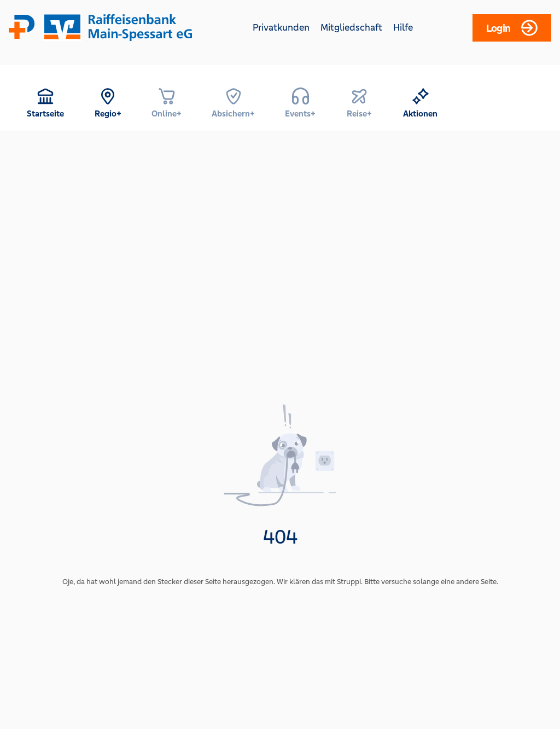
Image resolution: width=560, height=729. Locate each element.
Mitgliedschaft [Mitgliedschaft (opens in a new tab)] (351, 27)
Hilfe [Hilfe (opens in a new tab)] (403, 27)
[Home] (106, 28)
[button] (45, 102)
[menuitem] (45, 102)
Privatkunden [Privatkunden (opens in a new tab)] (281, 27)
